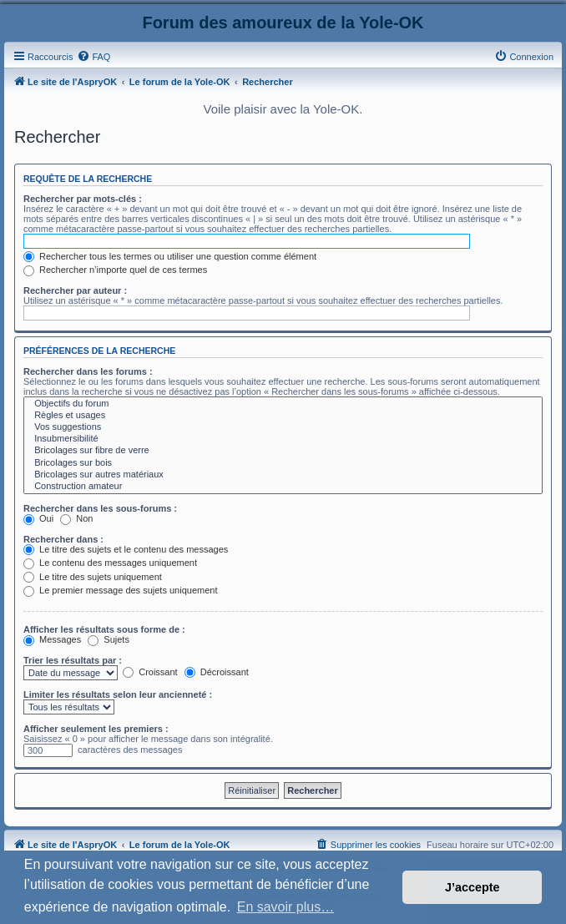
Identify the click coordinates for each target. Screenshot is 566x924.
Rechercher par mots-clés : (83, 199)
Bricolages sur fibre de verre (283, 451)
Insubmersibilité (283, 439)
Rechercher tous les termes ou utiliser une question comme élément (170, 256)
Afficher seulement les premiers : (96, 729)
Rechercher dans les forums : (88, 371)
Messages (52, 639)
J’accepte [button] (473, 887)
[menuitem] (93, 57)
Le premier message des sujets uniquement (120, 590)
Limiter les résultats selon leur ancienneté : (118, 694)
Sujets (109, 639)
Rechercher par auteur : (75, 290)
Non (76, 518)
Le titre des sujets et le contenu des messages (126, 549)
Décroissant (217, 672)
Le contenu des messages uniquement (110, 563)
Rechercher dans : (63, 539)
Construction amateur (283, 487)
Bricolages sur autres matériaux (283, 475)
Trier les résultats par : (73, 660)
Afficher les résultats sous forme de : (104, 629)
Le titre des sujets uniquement (93, 577)
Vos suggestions (283, 427)
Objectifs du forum (283, 404)
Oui (38, 518)
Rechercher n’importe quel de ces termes (115, 270)
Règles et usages (283, 416)
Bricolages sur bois (283, 463)
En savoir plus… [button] (286, 907)
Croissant (150, 672)
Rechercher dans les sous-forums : (100, 508)
